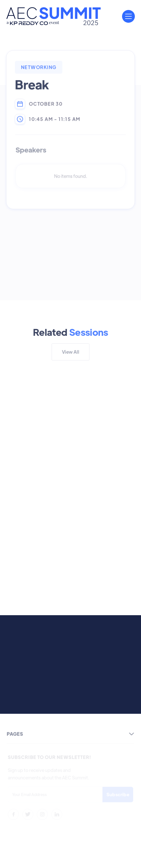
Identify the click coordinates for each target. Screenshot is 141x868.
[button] (128, 16)
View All (70, 352)
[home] (53, 16)
